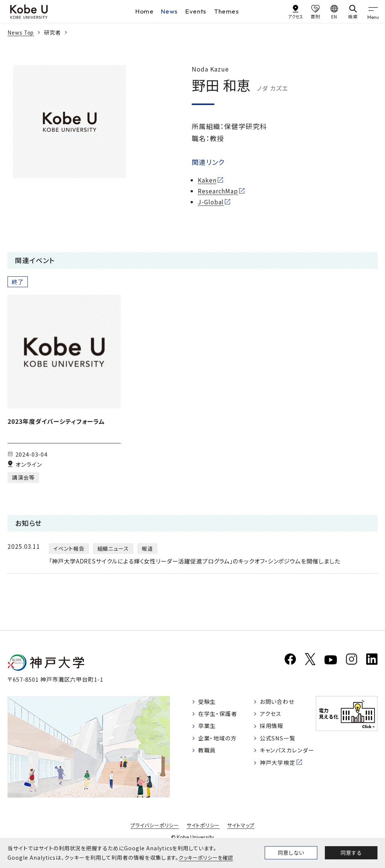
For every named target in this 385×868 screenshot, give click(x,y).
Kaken (207, 180)
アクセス (272, 722)
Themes (228, 11)
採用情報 (273, 735)
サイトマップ (243, 833)
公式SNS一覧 (280, 748)
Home (144, 11)
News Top (21, 32)
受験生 (208, 710)
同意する (351, 853)
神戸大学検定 (279, 784)
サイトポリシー (204, 833)
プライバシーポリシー (153, 833)
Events (196, 11)
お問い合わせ (279, 710)
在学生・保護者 (219, 722)
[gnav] (374, 11)
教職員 (208, 761)
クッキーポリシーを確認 (208, 857)
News (169, 11)
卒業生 (208, 735)
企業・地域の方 (219, 748)
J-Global (211, 202)
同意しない (291, 853)
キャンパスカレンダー (286, 766)
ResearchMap (218, 191)
